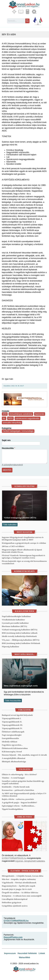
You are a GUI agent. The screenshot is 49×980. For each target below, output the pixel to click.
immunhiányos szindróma (21, 414)
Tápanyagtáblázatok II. (12, 722)
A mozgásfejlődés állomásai (14, 758)
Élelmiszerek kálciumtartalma (15, 748)
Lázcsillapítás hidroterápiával (15, 899)
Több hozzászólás (13, 701)
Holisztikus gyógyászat (12, 902)
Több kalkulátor (10, 525)
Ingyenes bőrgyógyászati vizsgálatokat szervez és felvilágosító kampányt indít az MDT (23, 539)
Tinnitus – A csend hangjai (13, 778)
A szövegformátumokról (12, 465)
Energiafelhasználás (10, 738)
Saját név (6, 440)
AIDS (10, 418)
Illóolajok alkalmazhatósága (14, 762)
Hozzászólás (8, 448)
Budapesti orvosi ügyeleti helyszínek (17, 715)
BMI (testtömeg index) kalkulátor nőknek (20, 633)
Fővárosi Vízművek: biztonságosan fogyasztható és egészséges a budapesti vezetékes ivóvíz (23, 557)
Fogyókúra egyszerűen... (12, 745)
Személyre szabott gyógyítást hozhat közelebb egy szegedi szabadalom (23, 782)
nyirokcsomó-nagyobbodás (27, 418)
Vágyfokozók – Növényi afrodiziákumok (19, 883)
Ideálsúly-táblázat (10, 742)
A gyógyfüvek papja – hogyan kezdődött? (19, 802)
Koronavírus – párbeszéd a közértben (18, 790)
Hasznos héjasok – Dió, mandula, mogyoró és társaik (24, 755)
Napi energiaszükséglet (12, 735)
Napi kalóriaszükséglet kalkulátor (16, 616)
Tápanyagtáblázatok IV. (12, 728)
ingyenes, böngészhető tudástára (30, 861)
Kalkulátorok (28, 12)
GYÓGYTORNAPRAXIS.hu (14, 858)
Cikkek (21, 12)
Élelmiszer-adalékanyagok (13, 732)
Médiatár (35, 12)
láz (4, 418)
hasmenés (40, 414)
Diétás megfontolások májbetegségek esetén (21, 686)
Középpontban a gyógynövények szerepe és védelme (24, 543)
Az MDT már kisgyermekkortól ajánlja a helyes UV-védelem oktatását (24, 795)
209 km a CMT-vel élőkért (13, 546)
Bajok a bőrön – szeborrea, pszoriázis (18, 799)
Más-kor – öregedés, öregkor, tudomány (19, 879)
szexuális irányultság (12, 423)
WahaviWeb (24, 957)
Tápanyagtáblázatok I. (12, 718)
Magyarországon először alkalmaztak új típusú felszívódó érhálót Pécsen (22, 551)
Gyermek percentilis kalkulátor (15, 623)
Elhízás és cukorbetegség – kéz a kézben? (19, 774)
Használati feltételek (27, 953)
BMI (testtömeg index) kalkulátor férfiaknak (21, 643)
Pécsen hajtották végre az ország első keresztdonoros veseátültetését (24, 562)
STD (5, 414)
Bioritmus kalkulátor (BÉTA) (14, 626)
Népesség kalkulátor (10, 647)
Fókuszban (14, 12)
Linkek (42, 953)
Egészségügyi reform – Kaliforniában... (19, 806)
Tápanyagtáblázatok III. (12, 725)
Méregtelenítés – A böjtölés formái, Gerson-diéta (23, 876)
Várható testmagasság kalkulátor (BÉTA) (20, 518)
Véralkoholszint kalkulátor (13, 620)
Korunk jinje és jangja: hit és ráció (17, 889)
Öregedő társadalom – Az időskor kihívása (20, 892)
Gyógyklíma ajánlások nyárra (15, 906)
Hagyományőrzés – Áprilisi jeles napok (19, 886)
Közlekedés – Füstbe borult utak (16, 787)
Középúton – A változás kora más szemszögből (22, 896)
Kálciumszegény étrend (12, 752)
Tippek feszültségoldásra (12, 809)
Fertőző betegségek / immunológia (18, 431)
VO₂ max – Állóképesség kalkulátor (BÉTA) (21, 640)
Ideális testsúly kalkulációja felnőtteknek (19, 636)
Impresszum (10, 953)
